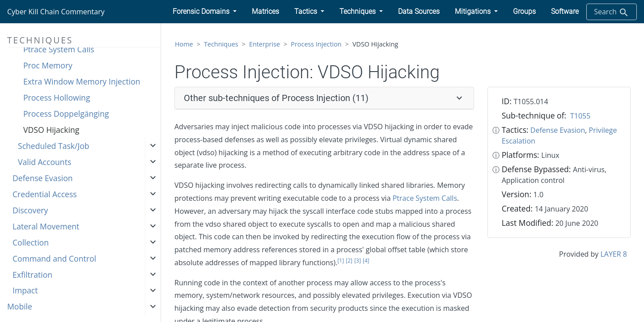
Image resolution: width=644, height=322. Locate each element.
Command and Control (54, 258)
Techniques (221, 44)
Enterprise (265, 44)
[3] (358, 261)
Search (612, 12)
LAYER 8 (614, 254)
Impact (25, 290)
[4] (366, 261)
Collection (31, 242)
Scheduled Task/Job (54, 146)
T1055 (580, 116)
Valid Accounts (44, 162)
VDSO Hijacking (51, 130)
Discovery (30, 210)
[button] (205, 12)
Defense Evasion (43, 178)
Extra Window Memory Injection (82, 81)
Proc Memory (48, 65)
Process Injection (316, 44)
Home (184, 44)
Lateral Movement (46, 226)
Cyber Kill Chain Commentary (56, 12)
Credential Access (45, 194)
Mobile (20, 306)
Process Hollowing (57, 97)
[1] (341, 261)
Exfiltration (32, 275)
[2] (349, 261)
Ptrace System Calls (59, 49)
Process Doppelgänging (66, 114)
